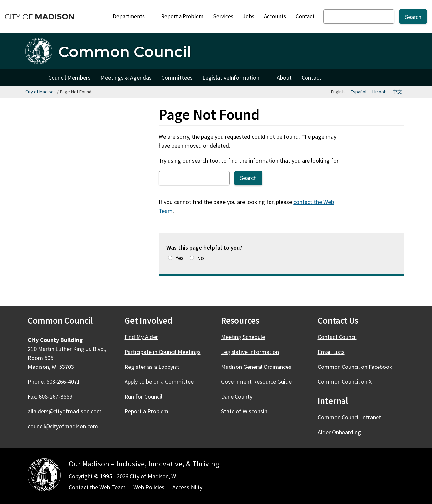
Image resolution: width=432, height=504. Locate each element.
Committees (177, 78)
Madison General (260, 367)
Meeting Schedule (243, 337)
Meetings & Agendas (126, 78)
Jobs (249, 16)
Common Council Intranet (349, 417)
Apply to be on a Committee (159, 382)
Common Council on (359, 367)
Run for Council (143, 396)
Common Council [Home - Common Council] (125, 51)
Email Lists (331, 352)
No (200, 258)
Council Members (69, 78)
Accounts (275, 16)
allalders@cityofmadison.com (65, 411)
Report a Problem (182, 16)
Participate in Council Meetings (163, 352)
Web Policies (149, 487)
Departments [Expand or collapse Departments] (132, 16)
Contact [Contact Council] (311, 78)
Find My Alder (141, 337)
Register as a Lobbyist (152, 367)
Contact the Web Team (97, 487)
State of (248, 411)
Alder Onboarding (339, 432)
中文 (397, 92)
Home (34, 78)
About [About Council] (284, 78)
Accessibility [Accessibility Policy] (187, 487)
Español (359, 92)
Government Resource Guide (256, 382)
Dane (240, 396)
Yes (180, 258)
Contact (305, 16)
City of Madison (41, 92)
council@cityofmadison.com (63, 426)
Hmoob (379, 92)
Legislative (235, 79)
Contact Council (337, 337)
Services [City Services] (223, 16)
